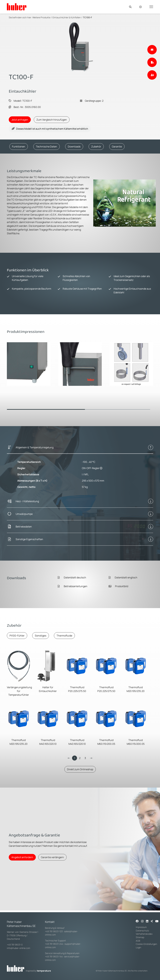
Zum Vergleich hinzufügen (52, 120)
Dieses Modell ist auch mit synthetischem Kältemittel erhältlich (50, 129)
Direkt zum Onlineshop (80, 769)
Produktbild (118, 586)
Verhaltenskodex (144, 934)
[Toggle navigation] (151, 7)
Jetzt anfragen (20, 120)
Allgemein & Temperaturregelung (35, 447)
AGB (138, 941)
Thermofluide (64, 636)
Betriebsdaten (24, 527)
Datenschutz (142, 931)
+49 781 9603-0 (15, 945)
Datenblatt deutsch (72, 577)
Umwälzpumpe (24, 514)
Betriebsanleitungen (72, 586)
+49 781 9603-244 (54, 944)
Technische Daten (46, 147)
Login (138, 947)
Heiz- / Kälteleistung (27, 501)
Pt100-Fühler (17, 636)
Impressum (141, 927)
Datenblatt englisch (123, 577)
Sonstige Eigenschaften (29, 539)
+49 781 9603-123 (54, 931)
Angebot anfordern (22, 857)
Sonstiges (41, 636)
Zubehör (96, 147)
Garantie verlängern (52, 857)
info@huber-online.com (19, 948)
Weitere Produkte (41, 17)
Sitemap (140, 937)
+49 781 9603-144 (54, 956)
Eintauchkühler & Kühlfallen (67, 17)
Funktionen (19, 147)
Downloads (74, 147)
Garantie (117, 147)
